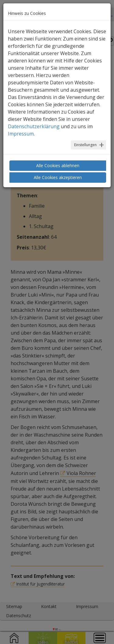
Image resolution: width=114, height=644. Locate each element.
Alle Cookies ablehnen (58, 165)
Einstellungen (85, 145)
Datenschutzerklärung (34, 126)
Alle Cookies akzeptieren (58, 177)
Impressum (21, 134)
